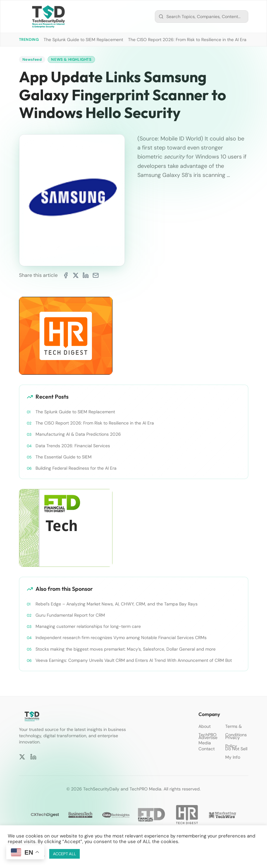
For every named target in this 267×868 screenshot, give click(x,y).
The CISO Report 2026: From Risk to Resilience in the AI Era (187, 40)
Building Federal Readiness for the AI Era (76, 468)
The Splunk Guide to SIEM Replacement (83, 40)
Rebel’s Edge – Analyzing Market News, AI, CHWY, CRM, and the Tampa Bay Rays (117, 604)
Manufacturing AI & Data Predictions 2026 (78, 434)
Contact (207, 749)
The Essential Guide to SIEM (64, 457)
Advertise (208, 738)
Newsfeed (32, 59)
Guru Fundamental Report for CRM (70, 615)
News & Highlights (71, 59)
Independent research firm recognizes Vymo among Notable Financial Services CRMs (121, 638)
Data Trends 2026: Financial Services (73, 446)
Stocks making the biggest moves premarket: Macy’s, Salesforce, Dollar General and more (126, 649)
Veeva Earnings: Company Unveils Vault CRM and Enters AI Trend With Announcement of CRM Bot (134, 660)
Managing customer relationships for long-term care (88, 626)
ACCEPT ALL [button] (64, 854)
